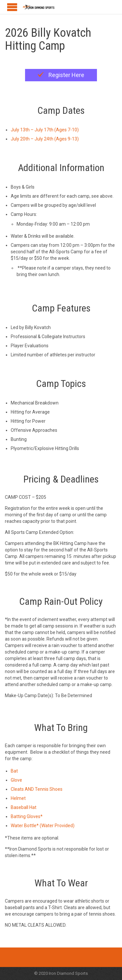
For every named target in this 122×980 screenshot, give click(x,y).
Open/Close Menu (12, 7)
